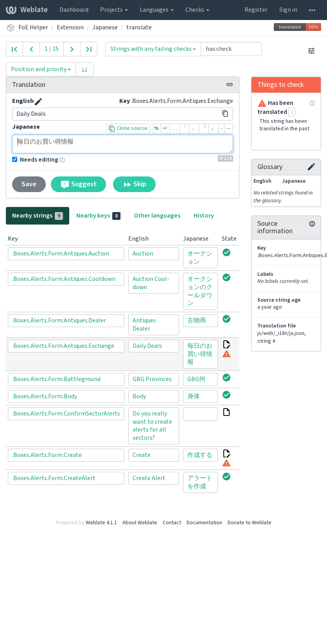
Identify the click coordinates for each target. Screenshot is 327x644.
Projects (114, 10)
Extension (70, 27)
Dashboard (74, 10)
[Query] (231, 49)
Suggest (78, 184)
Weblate (27, 10)
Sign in (288, 10)
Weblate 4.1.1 (101, 523)
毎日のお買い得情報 (123, 144)
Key (125, 101)
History (204, 216)
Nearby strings (38, 216)
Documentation (204, 523)
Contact (172, 523)
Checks (197, 10)
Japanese (105, 27)
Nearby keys (98, 216)
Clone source (128, 128)
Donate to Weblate (250, 523)
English (23, 101)
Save (29, 184)
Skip (134, 184)
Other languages (157, 216)
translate (139, 27)
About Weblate (140, 523)
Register (256, 10)
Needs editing (35, 160)
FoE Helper (33, 27)
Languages (157, 10)
